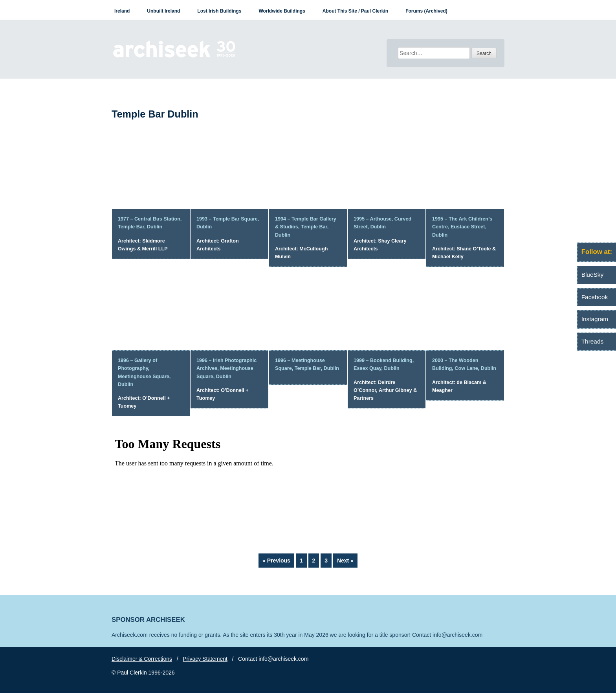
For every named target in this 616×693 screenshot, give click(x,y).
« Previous (276, 561)
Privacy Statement (205, 659)
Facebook (595, 297)
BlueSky (592, 275)
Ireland (122, 11)
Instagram (595, 319)
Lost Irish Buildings (219, 11)
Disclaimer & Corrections (142, 659)
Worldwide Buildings (282, 11)
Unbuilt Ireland (163, 11)
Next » (345, 561)
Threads (592, 341)
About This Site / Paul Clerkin (355, 11)
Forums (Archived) (426, 11)
